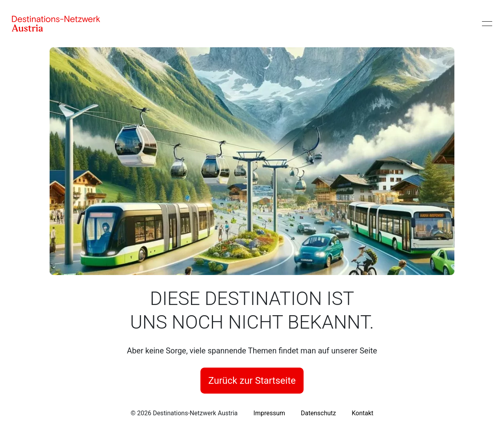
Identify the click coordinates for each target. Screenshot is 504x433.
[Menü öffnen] (487, 24)
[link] (270, 413)
